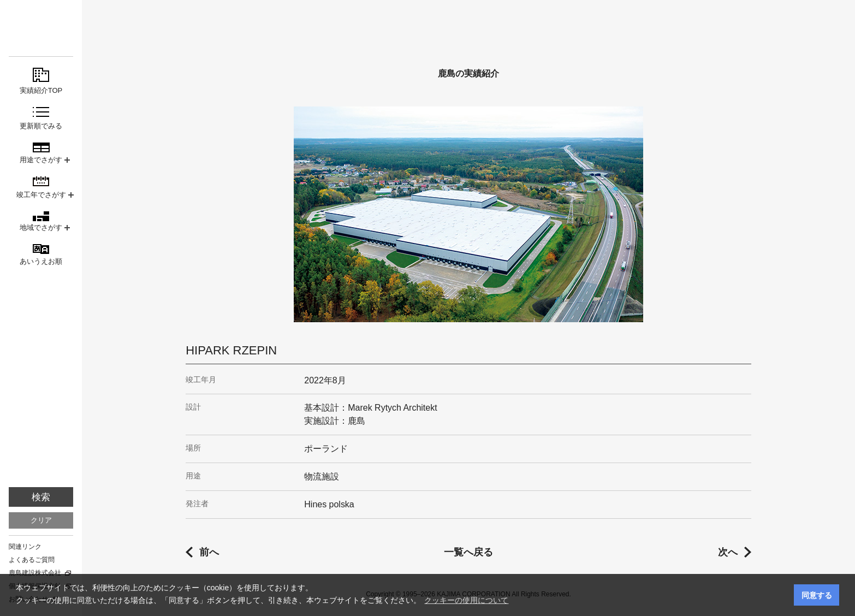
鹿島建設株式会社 (35, 573)
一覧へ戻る (468, 552)
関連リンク (25, 547)
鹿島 (41, 28)
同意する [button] (817, 595)
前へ (209, 552)
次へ (728, 552)
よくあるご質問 (32, 560)
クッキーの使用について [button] (466, 600)
